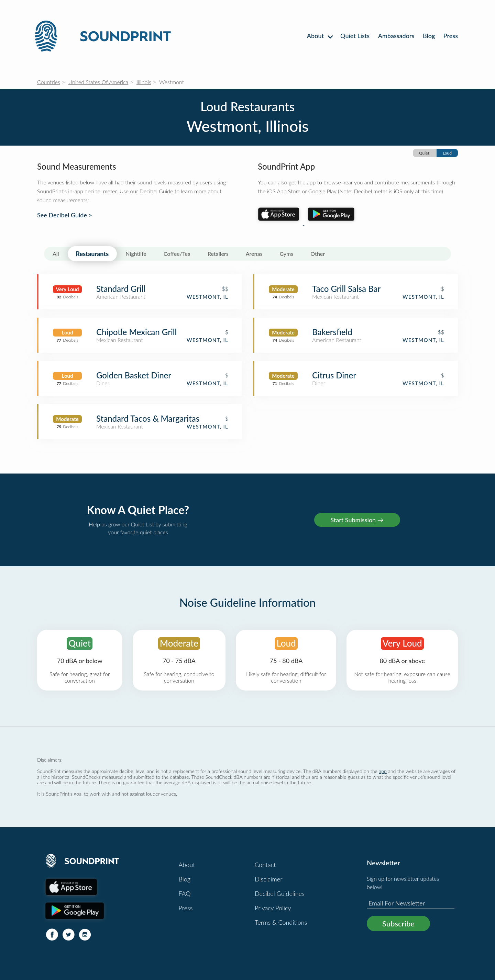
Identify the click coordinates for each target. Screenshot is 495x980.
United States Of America (98, 82)
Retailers (218, 254)
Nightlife (136, 254)
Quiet (424, 153)
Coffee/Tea (177, 254)
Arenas (254, 254)
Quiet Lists (355, 36)
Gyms (286, 254)
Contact (265, 865)
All (56, 254)
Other (318, 254)
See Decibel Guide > (65, 215)
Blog (429, 36)
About (320, 36)
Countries (49, 82)
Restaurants (92, 254)
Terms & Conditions (281, 922)
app (383, 771)
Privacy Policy (273, 908)
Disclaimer (269, 879)
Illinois (144, 82)
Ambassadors (396, 36)
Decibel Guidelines (280, 893)
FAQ (185, 893)
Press (451, 36)
